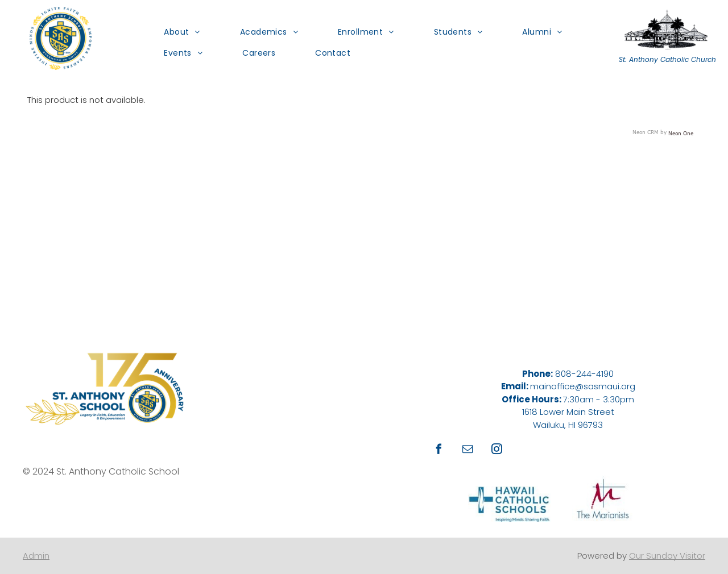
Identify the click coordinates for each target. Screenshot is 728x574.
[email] (468, 450)
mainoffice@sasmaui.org (583, 386)
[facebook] (439, 450)
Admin (36, 556)
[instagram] (497, 450)
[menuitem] (173, 32)
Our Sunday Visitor (667, 556)
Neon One (681, 133)
